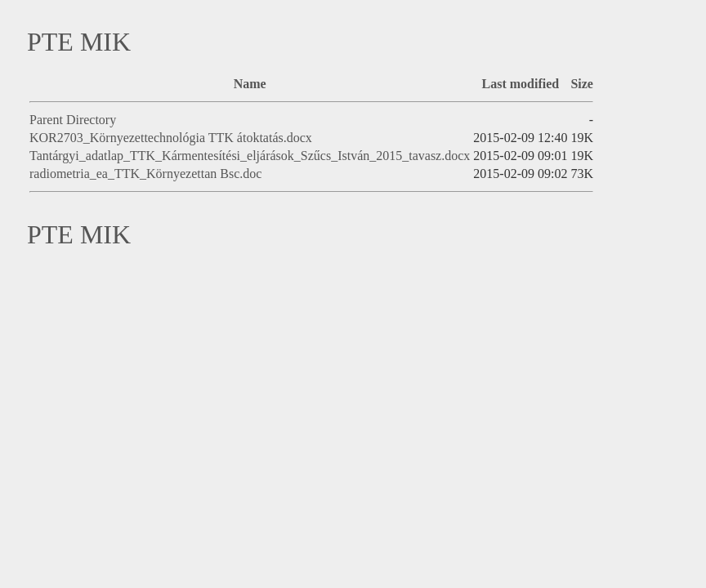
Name (250, 84)
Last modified (521, 84)
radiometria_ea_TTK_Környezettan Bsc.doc (145, 174)
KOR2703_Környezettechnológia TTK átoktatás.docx (171, 138)
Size (582, 84)
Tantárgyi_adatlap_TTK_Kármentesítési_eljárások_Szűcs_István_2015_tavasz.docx (250, 156)
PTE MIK (79, 42)
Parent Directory (73, 120)
